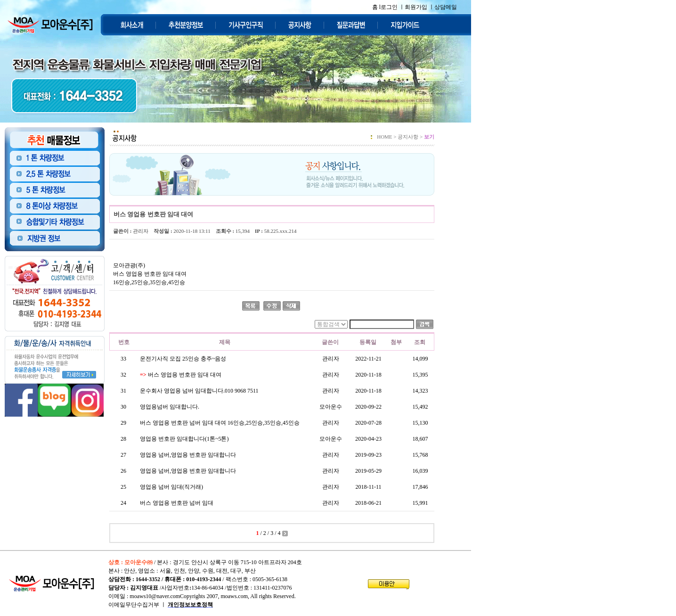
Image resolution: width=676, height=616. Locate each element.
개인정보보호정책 (190, 605)
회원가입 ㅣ (419, 7)
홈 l (376, 7)
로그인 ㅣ (393, 7)
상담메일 (446, 7)
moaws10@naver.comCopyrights (167, 596)
